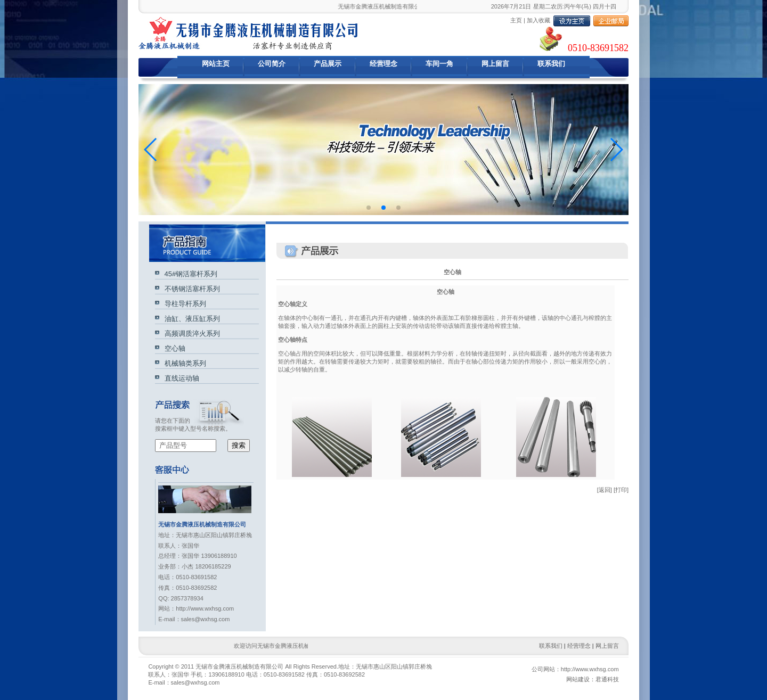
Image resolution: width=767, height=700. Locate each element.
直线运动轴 (179, 378)
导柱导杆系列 (183, 304)
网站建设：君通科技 (593, 679)
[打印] (621, 490)
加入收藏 (538, 20)
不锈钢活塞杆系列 (190, 289)
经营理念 (383, 64)
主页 (516, 20)
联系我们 (551, 64)
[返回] (605, 490)
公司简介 (272, 64)
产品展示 (328, 64)
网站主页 (216, 64)
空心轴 (173, 348)
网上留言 (495, 64)
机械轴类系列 (183, 363)
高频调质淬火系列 (190, 333)
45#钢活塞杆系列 (189, 274)
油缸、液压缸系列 (190, 319)
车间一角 (439, 64)
